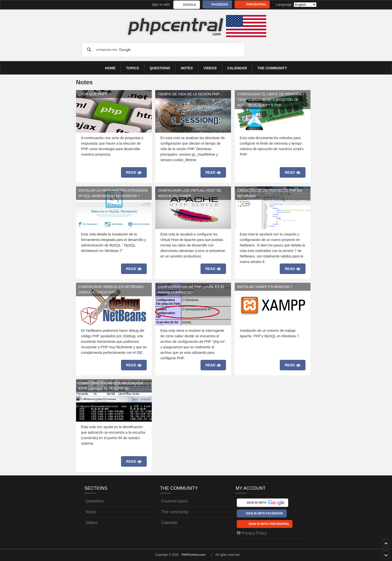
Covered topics (175, 501)
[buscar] (163, 50)
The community (272, 68)
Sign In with (265, 503)
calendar (237, 68)
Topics (132, 68)
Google (190, 5)
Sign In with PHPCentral (269, 524)
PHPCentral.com (194, 555)
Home (110, 68)
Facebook (220, 5)
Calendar (169, 523)
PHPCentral (256, 5)
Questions (160, 68)
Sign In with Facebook (264, 513)
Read (134, 173)
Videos (210, 68)
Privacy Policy (252, 533)
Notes (187, 68)
